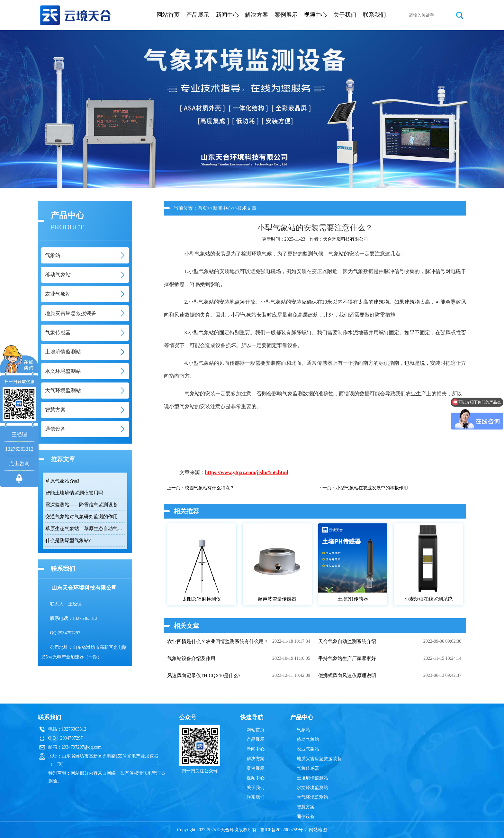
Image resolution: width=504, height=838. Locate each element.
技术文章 (247, 208)
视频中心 (315, 15)
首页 (203, 208)
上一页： (176, 488)
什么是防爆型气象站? (68, 540)
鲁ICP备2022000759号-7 (283, 830)
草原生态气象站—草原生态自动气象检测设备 (85, 529)
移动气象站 (308, 739)
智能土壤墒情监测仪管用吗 (74, 493)
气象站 (303, 730)
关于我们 (345, 15)
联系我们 (374, 15)
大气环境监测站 (312, 797)
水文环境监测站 (312, 788)
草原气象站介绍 (62, 481)
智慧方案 (306, 807)
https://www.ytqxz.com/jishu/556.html (247, 472)
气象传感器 (308, 768)
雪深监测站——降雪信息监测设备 (81, 505)
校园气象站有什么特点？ (210, 488)
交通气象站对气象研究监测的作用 (81, 517)
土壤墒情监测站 (312, 778)
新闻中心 (227, 15)
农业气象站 (308, 749)
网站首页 (168, 15)
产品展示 (198, 15)
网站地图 (318, 830)
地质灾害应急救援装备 (319, 759)
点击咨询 (19, 463)
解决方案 (256, 15)
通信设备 (306, 817)
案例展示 (286, 15)
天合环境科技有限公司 (346, 239)
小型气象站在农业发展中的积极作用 (372, 488)
